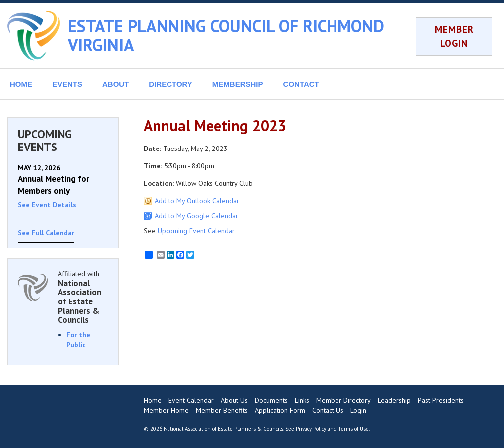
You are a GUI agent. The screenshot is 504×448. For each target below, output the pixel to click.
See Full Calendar (46, 233)
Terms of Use (353, 429)
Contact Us (328, 410)
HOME (21, 84)
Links (302, 400)
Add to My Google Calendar (196, 216)
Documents (271, 400)
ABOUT (115, 84)
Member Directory (343, 400)
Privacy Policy (311, 429)
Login (358, 410)
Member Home (166, 410)
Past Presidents (441, 400)
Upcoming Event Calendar (196, 231)
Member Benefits (222, 410)
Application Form (280, 410)
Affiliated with (83, 297)
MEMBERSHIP (238, 84)
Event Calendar (191, 400)
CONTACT (301, 84)
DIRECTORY (170, 84)
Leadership (394, 400)
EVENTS (67, 84)
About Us (234, 400)
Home (153, 400)
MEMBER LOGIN (454, 36)
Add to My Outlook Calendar (197, 201)
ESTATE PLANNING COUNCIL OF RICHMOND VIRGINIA (226, 35)
